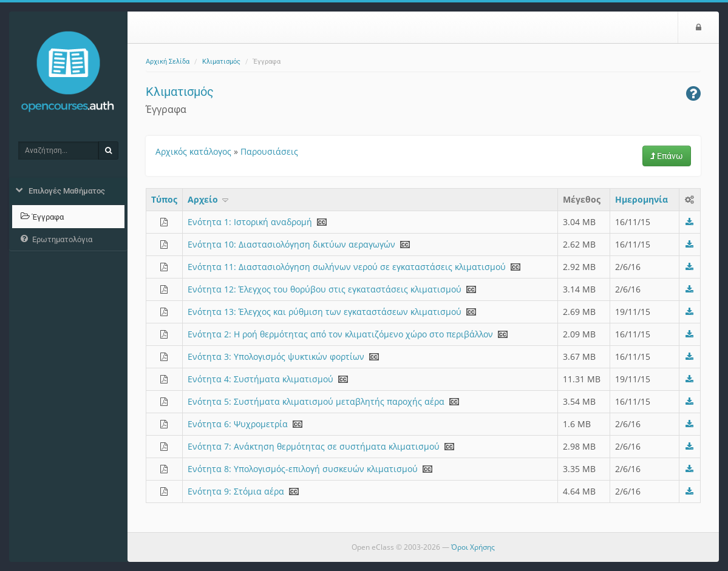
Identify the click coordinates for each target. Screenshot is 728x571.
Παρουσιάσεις (269, 151)
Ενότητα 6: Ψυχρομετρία (238, 424)
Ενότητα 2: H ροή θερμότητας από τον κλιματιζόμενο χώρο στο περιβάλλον (340, 334)
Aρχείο (209, 199)
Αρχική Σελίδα (168, 62)
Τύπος (164, 199)
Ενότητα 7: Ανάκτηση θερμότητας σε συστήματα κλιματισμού (314, 446)
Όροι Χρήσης (473, 547)
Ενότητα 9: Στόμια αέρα (236, 491)
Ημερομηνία (641, 199)
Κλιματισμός (221, 62)
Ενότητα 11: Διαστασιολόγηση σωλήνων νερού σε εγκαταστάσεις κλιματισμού (347, 267)
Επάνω (667, 156)
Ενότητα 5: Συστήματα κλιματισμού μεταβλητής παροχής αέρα (316, 401)
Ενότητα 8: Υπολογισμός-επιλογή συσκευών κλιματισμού (303, 469)
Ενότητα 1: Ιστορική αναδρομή (250, 222)
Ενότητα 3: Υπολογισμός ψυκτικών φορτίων (276, 356)
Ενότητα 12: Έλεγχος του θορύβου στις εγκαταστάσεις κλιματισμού (325, 289)
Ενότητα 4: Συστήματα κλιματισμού (260, 379)
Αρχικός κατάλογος (193, 151)
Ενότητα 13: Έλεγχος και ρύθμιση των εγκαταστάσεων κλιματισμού (325, 312)
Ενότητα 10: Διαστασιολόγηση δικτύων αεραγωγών (291, 244)
